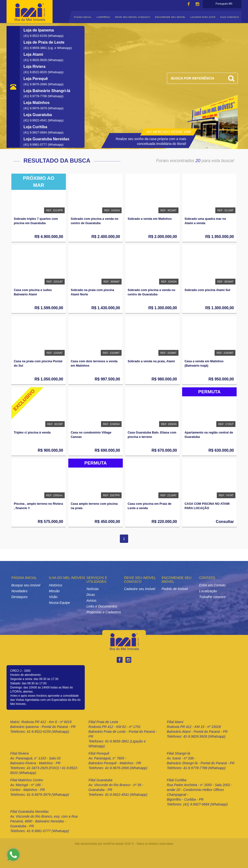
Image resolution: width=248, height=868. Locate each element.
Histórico (55, 585)
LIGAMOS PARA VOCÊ (203, 17)
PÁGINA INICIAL (83, 17)
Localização (208, 591)
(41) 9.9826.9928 (35, 60)
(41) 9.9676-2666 (36, 84)
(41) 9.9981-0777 (36, 145)
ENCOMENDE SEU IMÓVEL (170, 17)
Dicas (91, 595)
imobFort (109, 844)
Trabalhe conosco (212, 597)
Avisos (91, 600)
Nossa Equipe (59, 603)
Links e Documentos (102, 606)
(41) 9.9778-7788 (36, 96)
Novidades (19, 591)
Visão (53, 597)
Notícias (93, 589)
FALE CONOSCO (230, 17)
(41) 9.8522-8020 (36, 72)
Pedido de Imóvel (175, 589)
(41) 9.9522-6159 (36, 36)
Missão (54, 591)
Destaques (19, 597)
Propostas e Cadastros (104, 612)
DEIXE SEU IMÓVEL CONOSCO (133, 17)
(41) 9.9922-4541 (36, 120)
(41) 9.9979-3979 (36, 108)
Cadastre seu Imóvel (139, 589)
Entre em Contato (212, 585)
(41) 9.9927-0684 (36, 133)
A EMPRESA (104, 17)
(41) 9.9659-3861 (36, 48)
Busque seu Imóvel (26, 585)
